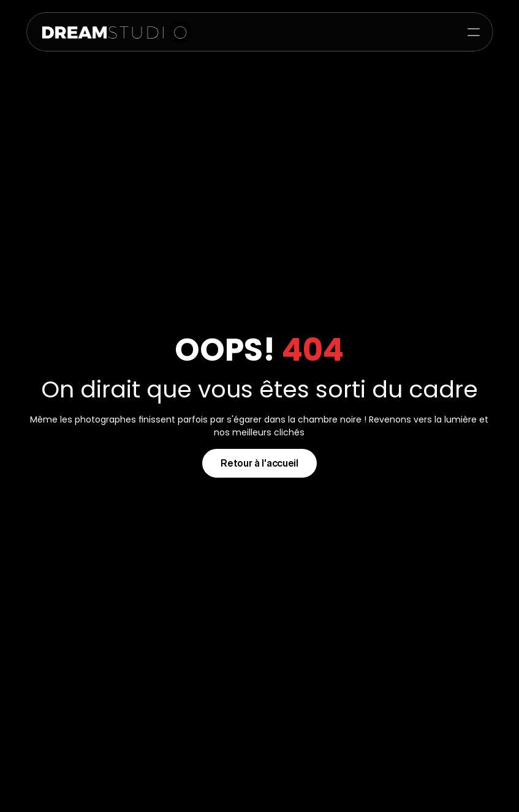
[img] (112, 32)
